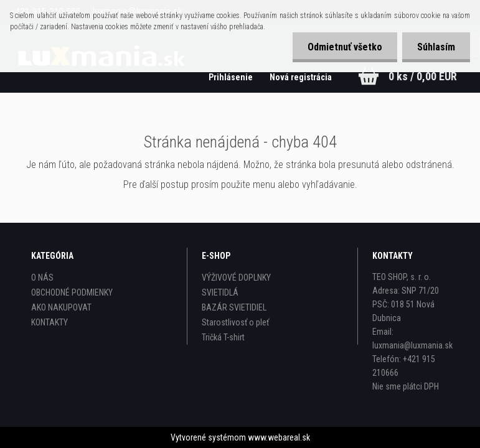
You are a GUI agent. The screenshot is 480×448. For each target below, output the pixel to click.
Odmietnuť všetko (343, 47)
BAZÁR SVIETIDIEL (234, 307)
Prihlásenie (231, 77)
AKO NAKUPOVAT (61, 307)
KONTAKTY (49, 322)
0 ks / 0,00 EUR (423, 76)
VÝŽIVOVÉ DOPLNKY (236, 278)
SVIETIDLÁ (220, 292)
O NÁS (42, 278)
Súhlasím (435, 47)
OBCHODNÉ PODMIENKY (72, 292)
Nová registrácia (301, 77)
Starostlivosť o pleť (235, 322)
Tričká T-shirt (223, 337)
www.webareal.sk (279, 437)
